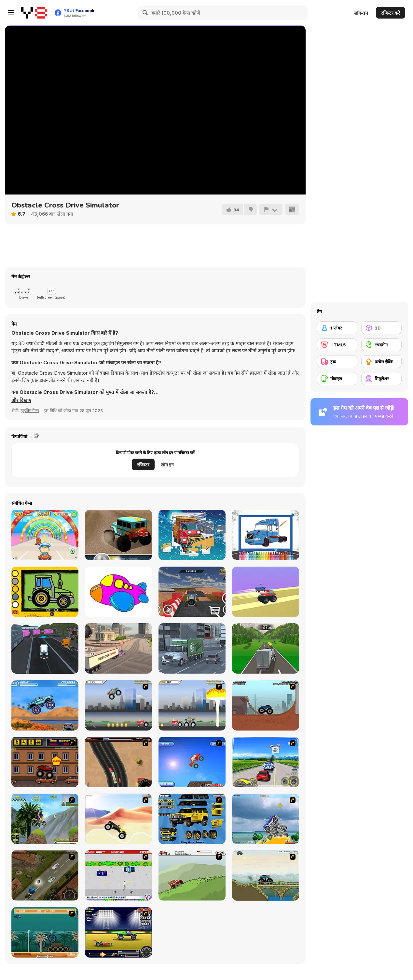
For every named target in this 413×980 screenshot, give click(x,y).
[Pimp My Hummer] (192, 819)
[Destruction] (192, 705)
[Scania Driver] (45, 875)
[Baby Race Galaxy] (45, 535)
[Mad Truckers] (118, 762)
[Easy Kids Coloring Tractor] (45, 592)
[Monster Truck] (118, 819)
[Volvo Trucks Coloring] (266, 535)
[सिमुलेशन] (381, 379)
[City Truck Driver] (45, 648)
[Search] (145, 13)
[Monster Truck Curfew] (45, 762)
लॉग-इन (361, 13)
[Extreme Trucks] (266, 875)
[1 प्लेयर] (337, 328)
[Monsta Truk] (192, 762)
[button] (21, 400)
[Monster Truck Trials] (266, 705)
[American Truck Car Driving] (118, 648)
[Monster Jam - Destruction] (118, 705)
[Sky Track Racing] (192, 592)
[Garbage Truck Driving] (192, 648)
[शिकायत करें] (271, 209)
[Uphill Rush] (45, 819)
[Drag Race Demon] (118, 932)
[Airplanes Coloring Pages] (118, 592)
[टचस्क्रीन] (381, 345)
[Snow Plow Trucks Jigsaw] (192, 535)
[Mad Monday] (118, 875)
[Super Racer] (266, 819)
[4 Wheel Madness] (45, 705)
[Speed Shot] (266, 762)
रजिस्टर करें (391, 13)
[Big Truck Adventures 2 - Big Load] (192, 875)
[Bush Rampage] (45, 932)
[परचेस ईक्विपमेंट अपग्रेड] (381, 362)
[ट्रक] (337, 362)
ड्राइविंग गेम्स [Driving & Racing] (30, 410)
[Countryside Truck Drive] (266, 648)
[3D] (381, 328)
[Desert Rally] (118, 535)
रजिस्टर (143, 465)
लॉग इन (167, 465)
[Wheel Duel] (266, 592)
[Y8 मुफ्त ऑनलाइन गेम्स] (34, 13)
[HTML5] (337, 345)
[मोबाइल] (337, 379)
